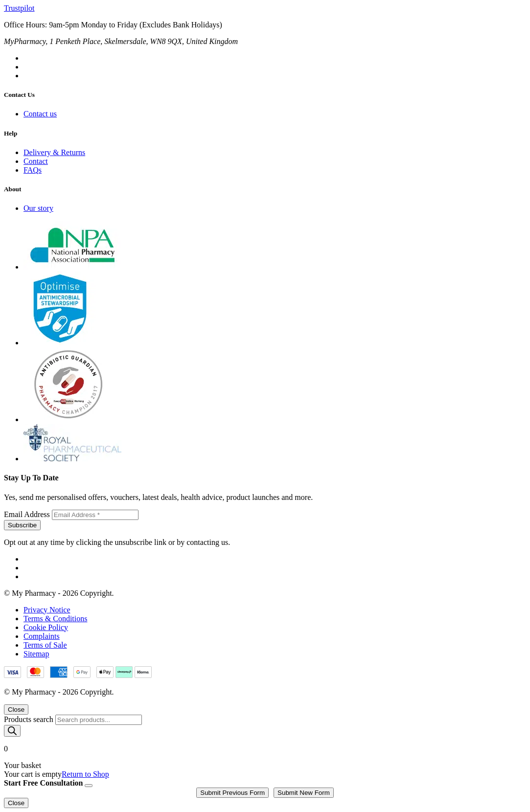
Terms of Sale (45, 645)
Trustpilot (19, 8)
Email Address (28, 514)
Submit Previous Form (232, 793)
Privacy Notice (47, 610)
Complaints (42, 636)
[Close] (89, 786)
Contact (36, 161)
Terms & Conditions (55, 619)
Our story (38, 208)
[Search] (12, 731)
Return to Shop (85, 774)
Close (16, 710)
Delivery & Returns (54, 152)
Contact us (40, 114)
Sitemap (36, 654)
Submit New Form (304, 793)
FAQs (33, 170)
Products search (30, 719)
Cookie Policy (46, 627)
